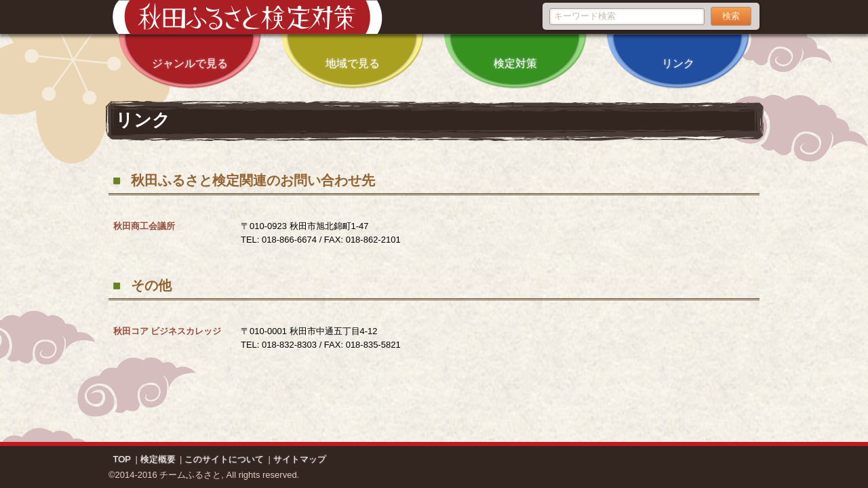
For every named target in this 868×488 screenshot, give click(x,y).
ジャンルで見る (190, 52)
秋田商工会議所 (144, 226)
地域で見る (353, 52)
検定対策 (515, 52)
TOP (122, 459)
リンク (678, 52)
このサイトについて (224, 459)
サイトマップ (300, 459)
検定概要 (158, 459)
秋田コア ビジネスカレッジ (167, 331)
